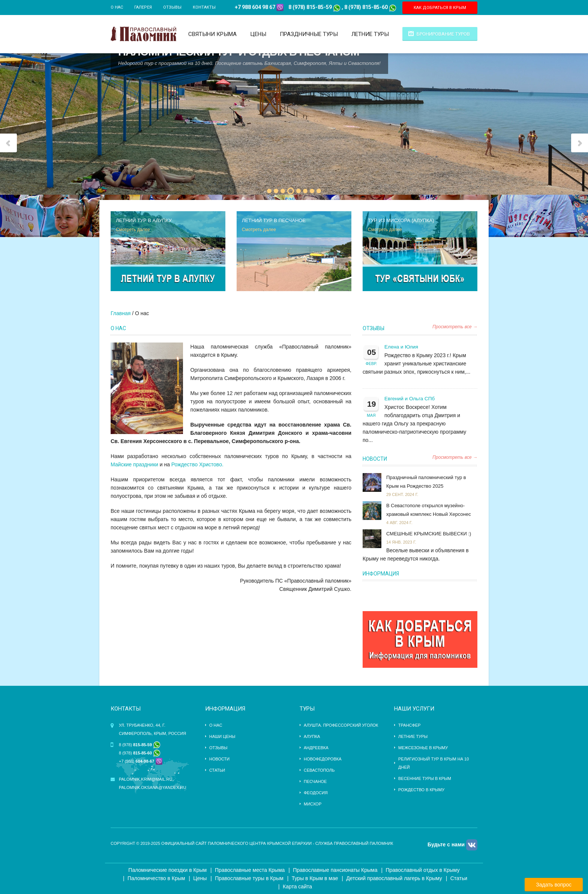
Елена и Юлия (401, 347)
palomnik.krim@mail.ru (145, 779)
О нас (117, 7)
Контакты (204, 7)
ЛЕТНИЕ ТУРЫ (413, 736)
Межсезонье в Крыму (423, 748)
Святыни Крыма (212, 34)
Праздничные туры (309, 34)
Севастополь (319, 770)
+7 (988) (137, 761)
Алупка (312, 736)
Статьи (217, 770)
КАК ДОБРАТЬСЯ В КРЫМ (440, 8)
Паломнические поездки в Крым (167, 870)
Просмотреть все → (455, 327)
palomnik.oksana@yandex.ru (152, 787)
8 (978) (140, 745)
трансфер (409, 725)
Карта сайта (297, 886)
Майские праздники (134, 464)
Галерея (143, 7)
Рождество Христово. (197, 464)
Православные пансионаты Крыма (335, 870)
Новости (375, 459)
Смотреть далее (133, 230)
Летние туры (370, 34)
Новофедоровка (322, 759)
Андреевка (316, 748)
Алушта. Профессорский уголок (341, 725)
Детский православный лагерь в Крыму (394, 878)
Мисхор (313, 804)
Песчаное (315, 781)
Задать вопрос (554, 885)
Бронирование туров (443, 34)
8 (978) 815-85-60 (366, 7)
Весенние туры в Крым (425, 778)
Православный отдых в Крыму (422, 870)
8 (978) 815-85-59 (310, 7)
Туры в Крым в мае (315, 878)
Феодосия (316, 793)
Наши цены (222, 736)
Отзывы (172, 7)
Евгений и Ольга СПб (409, 399)
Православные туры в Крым (249, 878)
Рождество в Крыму (421, 790)
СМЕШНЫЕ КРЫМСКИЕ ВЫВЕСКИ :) (429, 534)
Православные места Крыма (250, 870)
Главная (121, 313)
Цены (258, 34)
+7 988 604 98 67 (255, 7)
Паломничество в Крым (156, 878)
